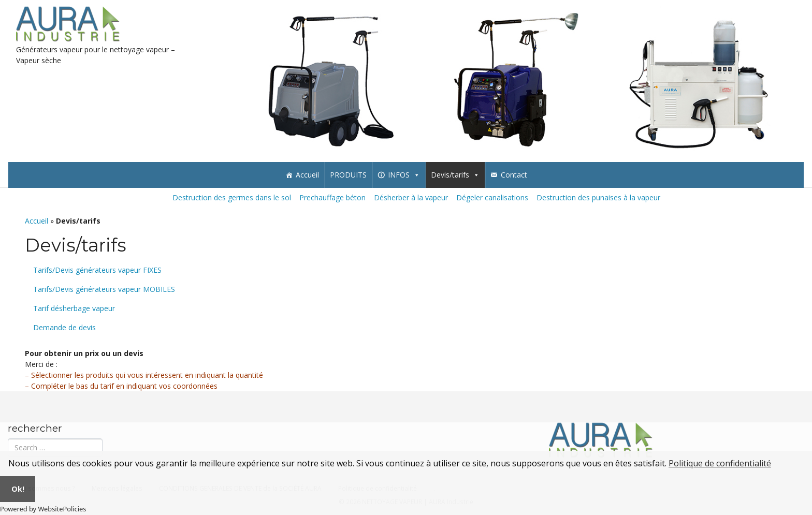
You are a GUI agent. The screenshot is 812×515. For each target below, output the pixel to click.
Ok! (18, 489)
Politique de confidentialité (720, 463)
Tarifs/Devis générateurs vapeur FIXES (97, 270)
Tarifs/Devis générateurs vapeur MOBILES (104, 289)
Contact (514, 175)
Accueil (307, 175)
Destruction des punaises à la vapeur (598, 197)
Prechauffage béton (332, 197)
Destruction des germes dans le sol (232, 197)
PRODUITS (348, 175)
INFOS (404, 175)
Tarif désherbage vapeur (74, 308)
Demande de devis (64, 327)
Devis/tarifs (455, 175)
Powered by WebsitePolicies (43, 509)
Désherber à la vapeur (411, 197)
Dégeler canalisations (492, 197)
